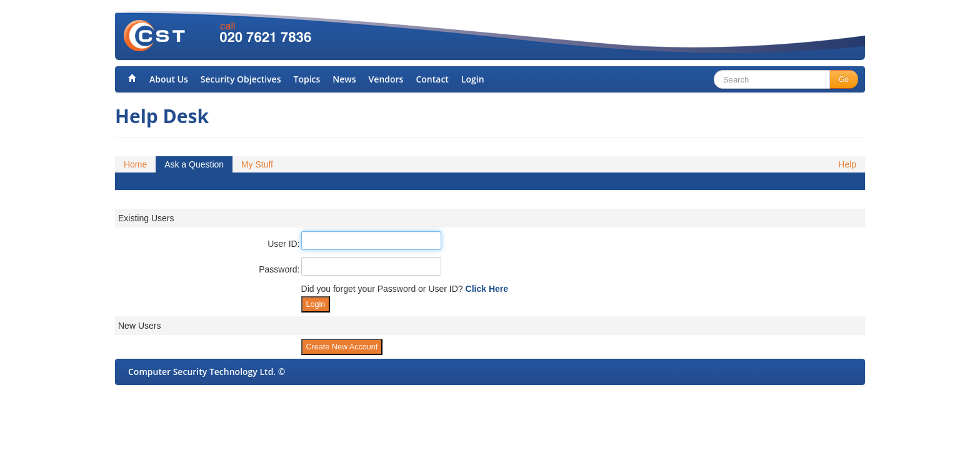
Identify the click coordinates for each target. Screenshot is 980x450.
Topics (307, 79)
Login (473, 79)
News (344, 79)
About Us (169, 79)
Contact (432, 79)
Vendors (386, 79)
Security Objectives (241, 79)
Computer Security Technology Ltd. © (207, 372)
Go (844, 79)
